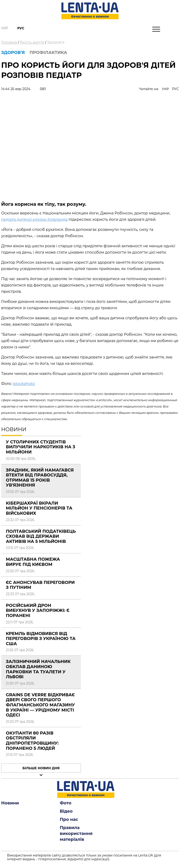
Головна (9, 42)
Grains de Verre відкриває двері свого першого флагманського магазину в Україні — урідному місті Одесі (40, 705)
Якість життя (32, 42)
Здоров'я (56, 42)
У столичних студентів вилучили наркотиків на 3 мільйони (40, 447)
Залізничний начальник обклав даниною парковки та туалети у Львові (38, 669)
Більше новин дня (41, 768)
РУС (175, 89)
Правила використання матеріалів (76, 834)
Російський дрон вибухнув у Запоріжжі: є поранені (38, 611)
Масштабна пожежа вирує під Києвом (33, 562)
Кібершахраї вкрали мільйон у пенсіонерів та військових (39, 508)
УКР (165, 89)
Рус (21, 28)
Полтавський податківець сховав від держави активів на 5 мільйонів (41, 536)
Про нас (69, 819)
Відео (66, 811)
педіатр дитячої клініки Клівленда (34, 219)
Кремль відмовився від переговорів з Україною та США (41, 639)
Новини (10, 803)
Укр (5, 28)
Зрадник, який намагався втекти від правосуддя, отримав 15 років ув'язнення (40, 478)
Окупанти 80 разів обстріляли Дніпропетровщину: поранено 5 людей (32, 741)
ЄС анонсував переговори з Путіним (40, 585)
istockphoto (24, 384)
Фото (66, 803)
